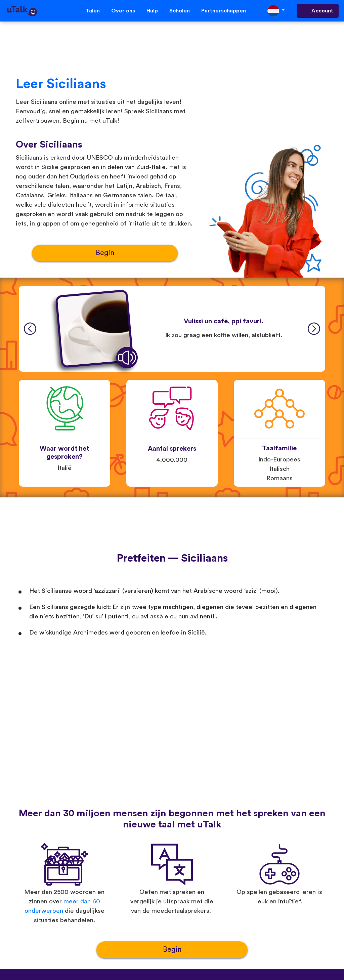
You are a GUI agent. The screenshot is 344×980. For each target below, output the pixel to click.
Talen (93, 11)
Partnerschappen (224, 11)
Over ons (123, 11)
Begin (105, 253)
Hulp (152, 11)
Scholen (180, 11)
